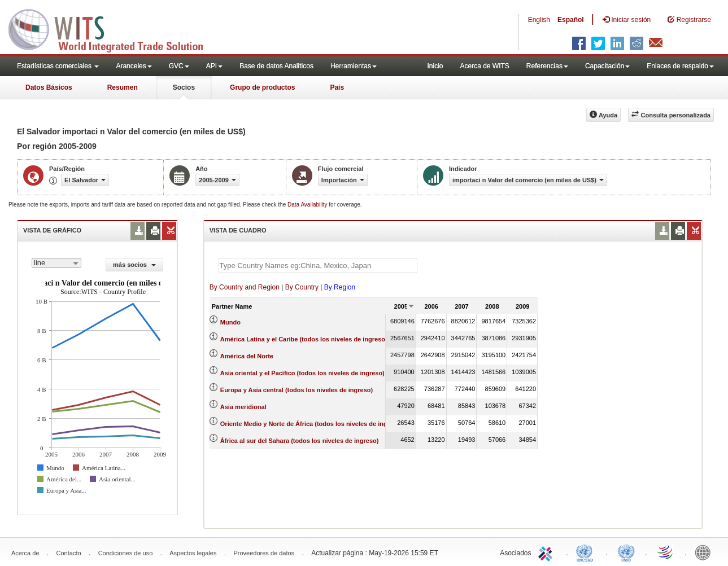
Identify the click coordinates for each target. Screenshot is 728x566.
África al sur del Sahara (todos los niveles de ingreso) (300, 441)
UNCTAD (587, 552)
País (337, 87)
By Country (302, 287)
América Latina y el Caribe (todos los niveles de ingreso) (304, 339)
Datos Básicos (49, 87)
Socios (184, 87)
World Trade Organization (666, 552)
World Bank (705, 552)
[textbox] (318, 266)
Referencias (547, 66)
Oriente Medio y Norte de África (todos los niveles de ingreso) (311, 424)
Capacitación (607, 66)
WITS (113, 28)
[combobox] (56, 263)
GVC (179, 66)
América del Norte (247, 356)
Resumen (123, 87)
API (214, 66)
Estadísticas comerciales (58, 66)
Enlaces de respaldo (680, 66)
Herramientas (354, 66)
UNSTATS (626, 552)
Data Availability (308, 205)
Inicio (435, 66)
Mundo (230, 322)
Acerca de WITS (484, 66)
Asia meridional (243, 407)
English (539, 20)
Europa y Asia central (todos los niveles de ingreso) (297, 390)
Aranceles (134, 66)
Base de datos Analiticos (276, 66)
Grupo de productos (262, 87)
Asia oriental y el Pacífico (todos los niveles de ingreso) (302, 373)
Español (571, 20)
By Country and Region (245, 287)
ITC (547, 552)
